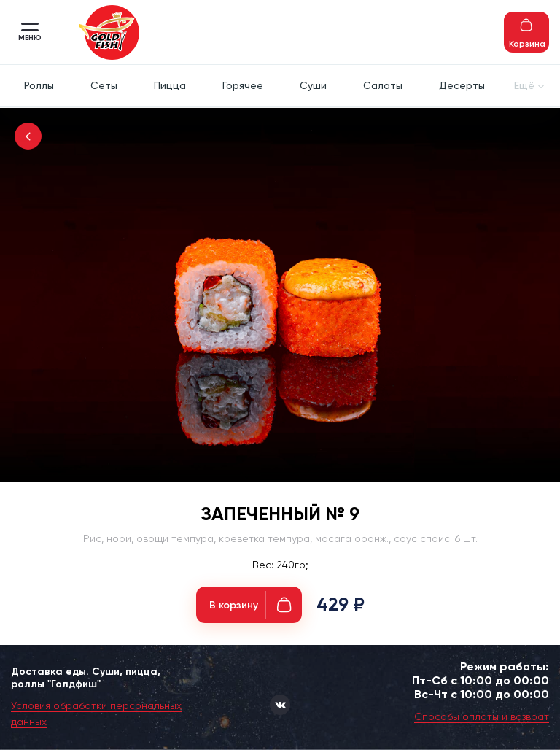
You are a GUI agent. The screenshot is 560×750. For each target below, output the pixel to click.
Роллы (39, 85)
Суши (313, 85)
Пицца (170, 85)
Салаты (383, 85)
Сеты (104, 85)
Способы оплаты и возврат (482, 716)
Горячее (243, 85)
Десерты (462, 85)
